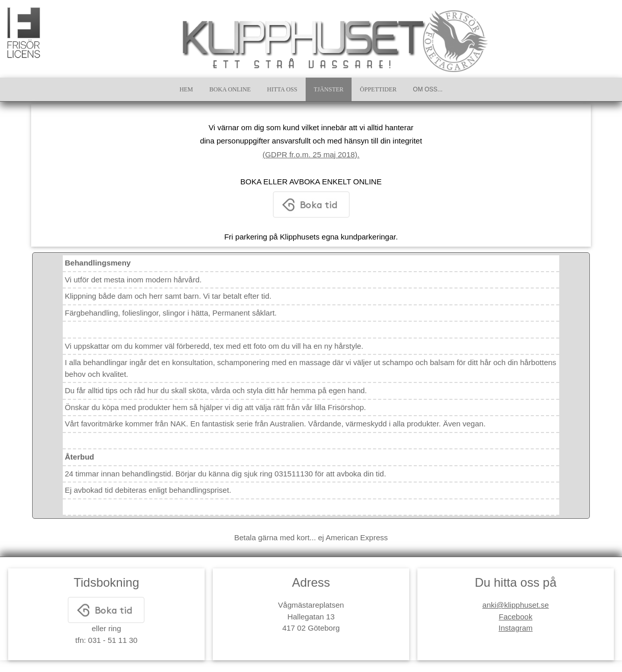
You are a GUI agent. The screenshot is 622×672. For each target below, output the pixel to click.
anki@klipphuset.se (515, 605)
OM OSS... (428, 89)
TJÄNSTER (329, 89)
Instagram (516, 628)
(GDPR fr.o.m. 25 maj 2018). (311, 154)
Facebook (516, 617)
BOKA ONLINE (230, 89)
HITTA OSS (282, 89)
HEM (186, 89)
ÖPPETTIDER (378, 89)
